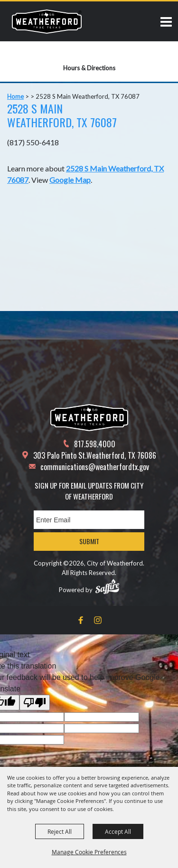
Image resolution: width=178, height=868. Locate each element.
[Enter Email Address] (89, 520)
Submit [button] (89, 541)
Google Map (70, 180)
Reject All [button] (60, 831)
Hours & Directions (89, 68)
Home (15, 96)
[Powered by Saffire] (107, 586)
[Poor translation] (35, 703)
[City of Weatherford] (47, 21)
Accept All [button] (118, 831)
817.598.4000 (95, 444)
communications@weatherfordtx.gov (95, 467)
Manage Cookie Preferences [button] (89, 852)
